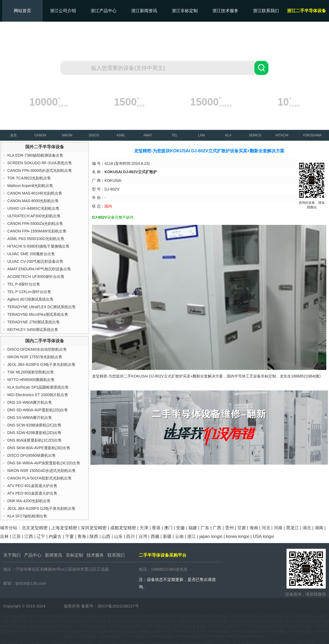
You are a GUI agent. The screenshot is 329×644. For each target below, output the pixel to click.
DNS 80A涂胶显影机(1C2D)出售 (34, 440)
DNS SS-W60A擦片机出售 (30, 402)
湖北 (307, 528)
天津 (144, 528)
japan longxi (211, 536)
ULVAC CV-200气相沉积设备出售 (35, 261)
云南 (179, 536)
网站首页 (22, 11)
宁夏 (70, 536)
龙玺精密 (55, 606)
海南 (254, 528)
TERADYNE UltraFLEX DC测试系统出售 (42, 307)
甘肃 (242, 528)
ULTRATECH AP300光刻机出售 (34, 216)
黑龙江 (292, 528)
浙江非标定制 (185, 11)
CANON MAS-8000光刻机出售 (33, 201)
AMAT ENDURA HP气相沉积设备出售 (39, 269)
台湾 (143, 536)
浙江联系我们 (266, 11)
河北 (266, 528)
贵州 (229, 528)
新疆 (167, 536)
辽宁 (41, 536)
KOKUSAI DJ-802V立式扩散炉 (157, 376)
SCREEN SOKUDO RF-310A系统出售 (40, 163)
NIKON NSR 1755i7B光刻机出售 (35, 357)
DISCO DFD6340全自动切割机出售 (37, 349)
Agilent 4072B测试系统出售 (30, 299)
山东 (118, 536)
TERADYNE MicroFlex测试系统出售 (38, 314)
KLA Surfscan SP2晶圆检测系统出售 (38, 387)
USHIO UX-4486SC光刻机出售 (33, 208)
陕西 (94, 536)
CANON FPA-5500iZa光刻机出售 (35, 224)
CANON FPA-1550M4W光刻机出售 (37, 231)
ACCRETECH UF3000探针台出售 (36, 277)
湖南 (319, 528)
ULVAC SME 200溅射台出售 (31, 254)
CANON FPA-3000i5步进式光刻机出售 (40, 170)
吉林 (4, 536)
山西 (106, 536)
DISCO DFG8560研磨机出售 (32, 455)
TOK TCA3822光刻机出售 (29, 178)
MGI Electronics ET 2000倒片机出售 (38, 395)
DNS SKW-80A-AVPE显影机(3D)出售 (39, 448)
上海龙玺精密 (64, 528)
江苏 (17, 536)
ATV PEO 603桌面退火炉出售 (32, 493)
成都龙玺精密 (123, 528)
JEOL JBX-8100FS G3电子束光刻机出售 (41, 364)
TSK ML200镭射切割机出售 (31, 372)
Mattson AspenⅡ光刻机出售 (30, 186)
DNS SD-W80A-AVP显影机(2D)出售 (38, 410)
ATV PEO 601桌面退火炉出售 (32, 486)
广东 (205, 528)
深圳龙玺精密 (94, 528)
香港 (156, 528)
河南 (278, 528)
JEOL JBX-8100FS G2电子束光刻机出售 (41, 508)
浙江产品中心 (104, 11)
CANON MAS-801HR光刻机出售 (35, 193)
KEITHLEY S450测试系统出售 (33, 330)
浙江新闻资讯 (144, 11)
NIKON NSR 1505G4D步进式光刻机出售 (42, 471)
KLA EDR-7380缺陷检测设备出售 (35, 155)
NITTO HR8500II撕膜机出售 (31, 380)
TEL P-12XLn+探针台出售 (29, 292)
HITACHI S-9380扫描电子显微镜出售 (38, 246)
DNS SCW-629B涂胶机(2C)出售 (34, 425)
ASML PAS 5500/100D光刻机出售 (36, 239)
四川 (130, 536)
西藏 (155, 536)
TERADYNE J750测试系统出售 (34, 322)
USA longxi (264, 536)
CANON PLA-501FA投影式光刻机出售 (40, 478)
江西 (29, 536)
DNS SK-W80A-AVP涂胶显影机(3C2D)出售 (44, 463)
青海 (82, 536)
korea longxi (238, 536)
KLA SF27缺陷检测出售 (27, 516)
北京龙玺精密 (35, 528)
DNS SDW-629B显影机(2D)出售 (34, 433)
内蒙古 (55, 536)
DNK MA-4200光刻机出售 (29, 501)
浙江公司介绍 (63, 11)
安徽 (180, 528)
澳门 (168, 528)
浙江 (192, 536)
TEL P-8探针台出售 (24, 284)
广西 (217, 528)
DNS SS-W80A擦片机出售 (30, 418)
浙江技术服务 (225, 11)
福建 (193, 528)
